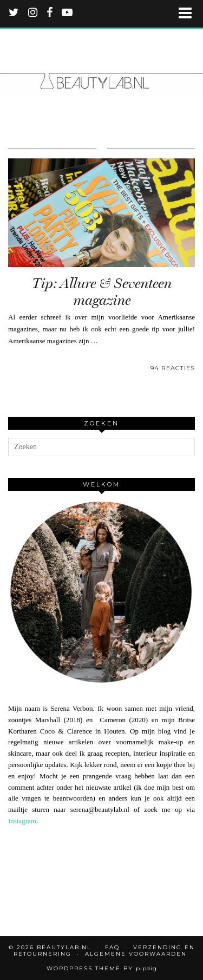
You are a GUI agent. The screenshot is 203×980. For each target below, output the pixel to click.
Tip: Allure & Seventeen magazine (102, 292)
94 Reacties (173, 368)
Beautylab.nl (64, 947)
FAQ (112, 947)
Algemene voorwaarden (136, 954)
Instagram (22, 821)
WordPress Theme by (102, 968)
